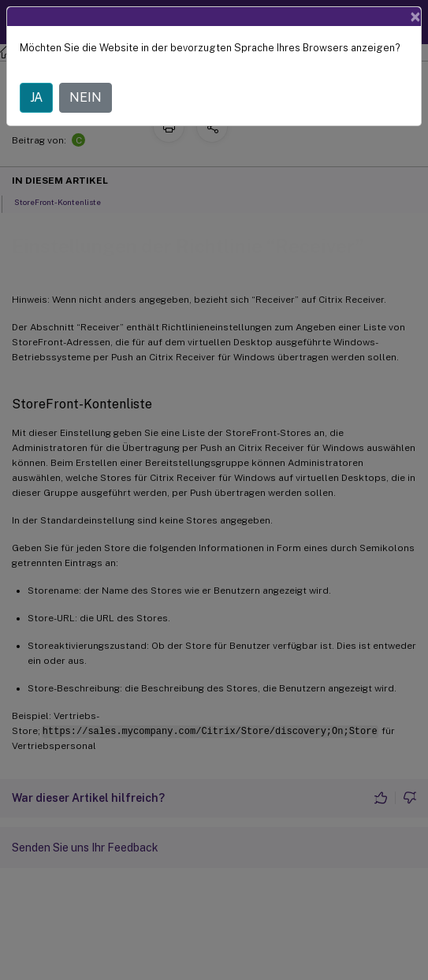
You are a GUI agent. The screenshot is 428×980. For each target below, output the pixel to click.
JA (36, 97)
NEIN (86, 97)
